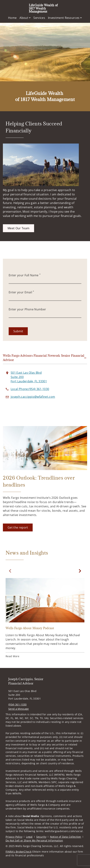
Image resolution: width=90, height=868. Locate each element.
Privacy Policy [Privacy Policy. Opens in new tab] (14, 837)
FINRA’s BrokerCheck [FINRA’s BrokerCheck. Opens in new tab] (18, 852)
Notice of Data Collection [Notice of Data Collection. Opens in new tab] (66, 837)
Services (39, 18)
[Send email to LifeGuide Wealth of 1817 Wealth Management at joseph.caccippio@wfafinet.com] (33, 397)
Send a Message (18, 709)
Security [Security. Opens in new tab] (41, 837)
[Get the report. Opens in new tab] (18, 527)
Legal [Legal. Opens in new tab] (29, 837)
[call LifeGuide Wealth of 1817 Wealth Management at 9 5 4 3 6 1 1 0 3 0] (30, 389)
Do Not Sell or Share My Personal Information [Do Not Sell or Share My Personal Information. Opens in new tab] (34, 840)
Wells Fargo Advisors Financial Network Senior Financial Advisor (44, 358)
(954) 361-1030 (17, 704)
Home (12, 18)
